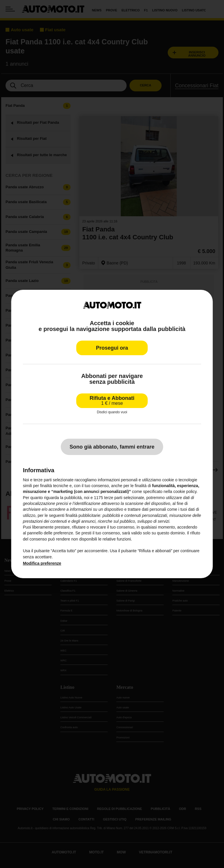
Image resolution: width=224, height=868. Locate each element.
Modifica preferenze (42, 563)
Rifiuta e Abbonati (112, 401)
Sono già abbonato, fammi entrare (112, 447)
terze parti (113, 498)
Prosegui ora (112, 348)
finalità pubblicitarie (83, 515)
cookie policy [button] (185, 491)
